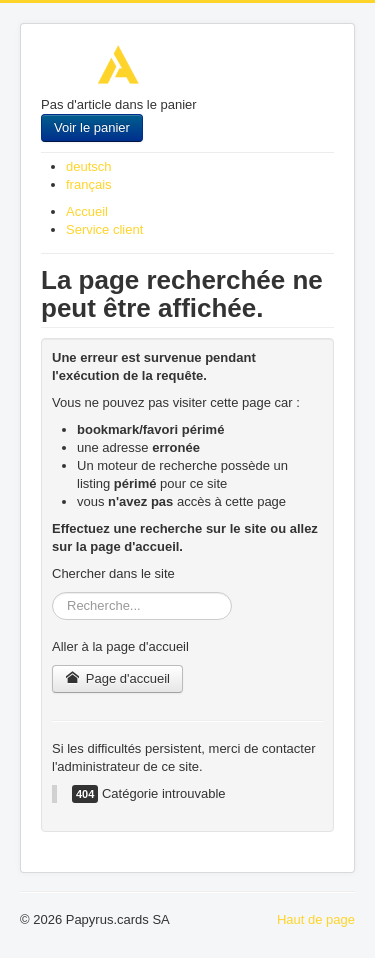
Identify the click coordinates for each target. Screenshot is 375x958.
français (89, 184)
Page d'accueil (117, 678)
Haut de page (316, 919)
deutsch (89, 166)
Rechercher (52, 592)
